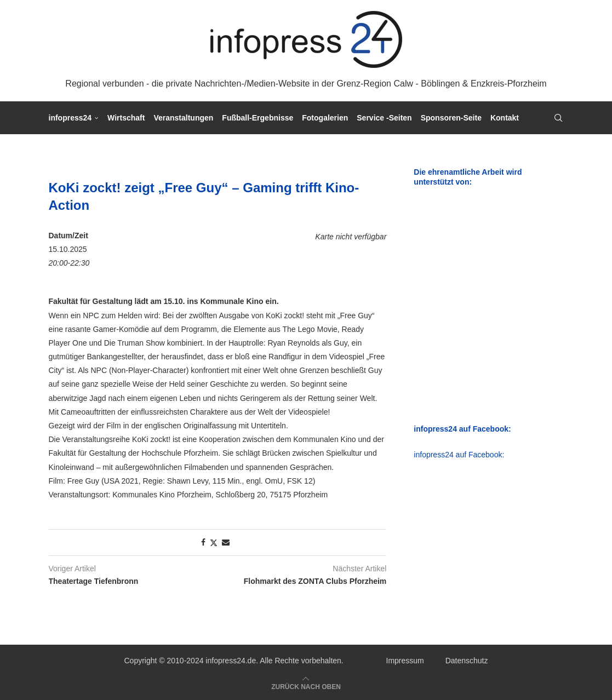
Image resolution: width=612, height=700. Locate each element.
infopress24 (70, 118)
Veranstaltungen (183, 118)
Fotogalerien (325, 118)
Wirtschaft (126, 118)
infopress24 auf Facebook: (459, 455)
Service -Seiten (384, 118)
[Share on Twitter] (214, 543)
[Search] (558, 118)
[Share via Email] (226, 542)
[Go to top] (306, 686)
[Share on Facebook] (203, 542)
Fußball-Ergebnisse (258, 118)
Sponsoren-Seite (451, 118)
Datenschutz (467, 661)
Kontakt (505, 118)
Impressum (405, 661)
